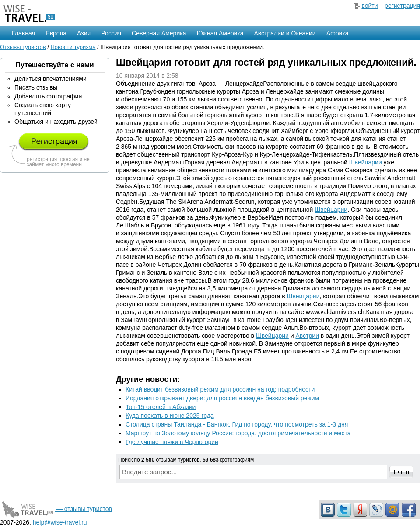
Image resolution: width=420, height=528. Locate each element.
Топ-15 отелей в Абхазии (161, 407)
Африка (338, 33)
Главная (23, 33)
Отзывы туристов (23, 47)
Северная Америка (159, 33)
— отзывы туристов (56, 509)
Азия (84, 33)
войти (369, 6)
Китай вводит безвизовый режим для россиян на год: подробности (220, 389)
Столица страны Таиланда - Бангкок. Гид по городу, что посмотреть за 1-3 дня (237, 424)
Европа (56, 33)
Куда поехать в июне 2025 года (170, 416)
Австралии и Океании (285, 33)
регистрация (402, 6)
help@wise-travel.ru (60, 522)
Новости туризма (73, 47)
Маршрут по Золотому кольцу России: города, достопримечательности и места (238, 433)
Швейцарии (366, 162)
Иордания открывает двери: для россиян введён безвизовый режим (222, 398)
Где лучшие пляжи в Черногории (172, 442)
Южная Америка (220, 33)
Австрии (307, 336)
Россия (111, 33)
